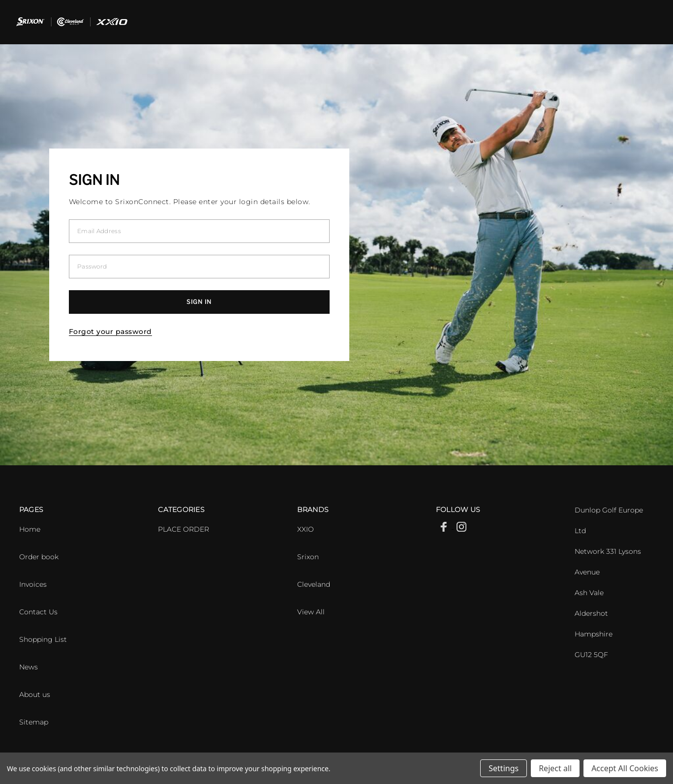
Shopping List (43, 639)
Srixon (308, 557)
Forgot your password (110, 332)
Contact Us (38, 612)
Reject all (555, 768)
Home (30, 529)
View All (311, 612)
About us (35, 694)
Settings (504, 768)
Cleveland (314, 584)
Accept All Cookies (625, 768)
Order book (39, 557)
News (29, 667)
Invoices (33, 584)
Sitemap (34, 722)
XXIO (306, 529)
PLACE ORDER (184, 529)
